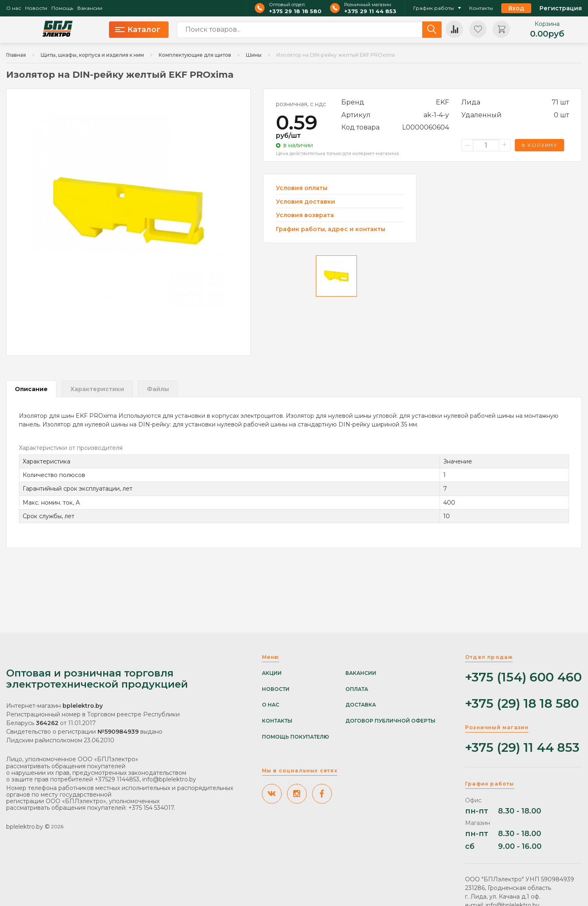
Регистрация (561, 8)
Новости (36, 8)
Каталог (138, 30)
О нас (14, 8)
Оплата (357, 689)
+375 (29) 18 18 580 (522, 704)
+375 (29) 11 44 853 (522, 748)
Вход (516, 8)
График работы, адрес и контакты (331, 229)
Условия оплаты (302, 188)
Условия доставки (306, 202)
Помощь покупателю (295, 737)
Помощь (62, 8)
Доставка (361, 705)
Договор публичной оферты (390, 721)
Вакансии (90, 8)
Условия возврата (305, 215)
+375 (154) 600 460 (523, 678)
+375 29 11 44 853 (370, 11)
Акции (272, 673)
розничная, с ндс (301, 104)
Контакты (481, 8)
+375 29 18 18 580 (295, 11)
